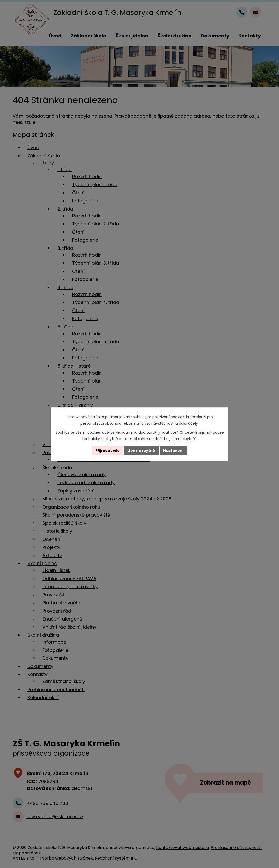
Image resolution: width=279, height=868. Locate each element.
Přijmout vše (108, 450)
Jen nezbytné (141, 450)
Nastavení (173, 450)
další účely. (189, 423)
